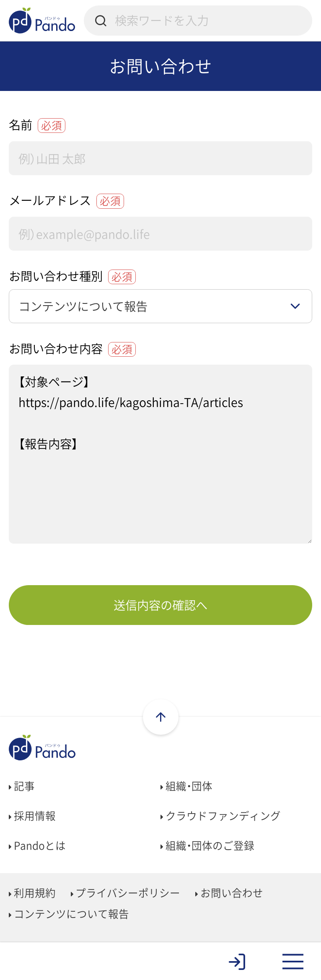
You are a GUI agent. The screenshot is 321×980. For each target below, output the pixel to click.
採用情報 (32, 816)
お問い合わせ (229, 893)
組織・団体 (186, 786)
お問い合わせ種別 (72, 276)
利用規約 (32, 893)
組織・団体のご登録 (207, 845)
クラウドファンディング (221, 816)
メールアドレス (66, 200)
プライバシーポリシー (126, 893)
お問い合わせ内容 (72, 348)
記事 (22, 786)
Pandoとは (37, 845)
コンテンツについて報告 (69, 914)
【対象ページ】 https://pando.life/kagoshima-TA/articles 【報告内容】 (160, 454)
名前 (37, 124)
